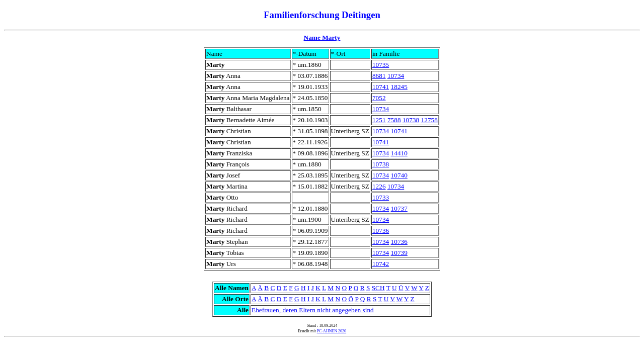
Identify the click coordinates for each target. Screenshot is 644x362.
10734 (396, 76)
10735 (381, 65)
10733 (381, 197)
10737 (399, 208)
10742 (381, 264)
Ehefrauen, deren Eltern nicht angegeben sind (313, 310)
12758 (429, 120)
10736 (381, 231)
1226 (379, 186)
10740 (399, 175)
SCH (378, 288)
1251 (379, 120)
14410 (399, 153)
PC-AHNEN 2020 (332, 331)
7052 (379, 98)
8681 (379, 76)
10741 (381, 87)
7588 (394, 120)
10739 (399, 253)
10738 (411, 120)
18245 (399, 87)
